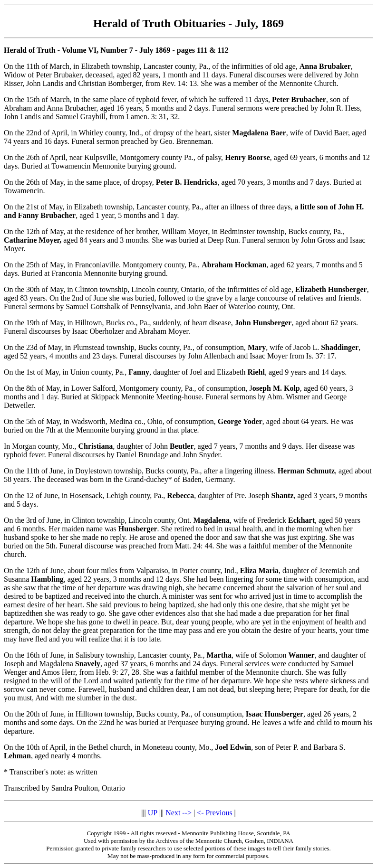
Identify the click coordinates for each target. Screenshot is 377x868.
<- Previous (215, 813)
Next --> (179, 813)
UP (153, 813)
